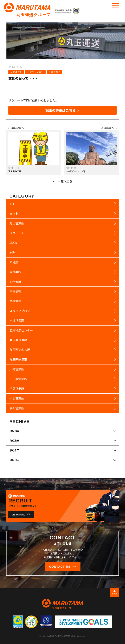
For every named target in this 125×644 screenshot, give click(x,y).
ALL (12, 204)
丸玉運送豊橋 (18, 340)
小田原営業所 (18, 379)
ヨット (14, 213)
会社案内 (15, 272)
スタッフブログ (35, 72)
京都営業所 (17, 408)
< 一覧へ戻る (63, 181)
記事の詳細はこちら (61, 110)
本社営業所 (55, 72)
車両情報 (15, 291)
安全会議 (15, 282)
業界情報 (15, 301)
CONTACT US (60, 567)
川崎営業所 (17, 369)
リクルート (16, 72)
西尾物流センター (21, 330)
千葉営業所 (17, 389)
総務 (12, 252)
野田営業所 (17, 223)
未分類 (14, 262)
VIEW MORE (19, 515)
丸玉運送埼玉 (18, 359)
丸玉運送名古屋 (20, 350)
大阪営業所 (17, 398)
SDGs (13, 243)
